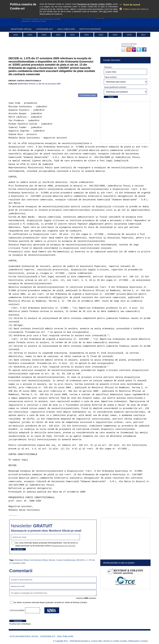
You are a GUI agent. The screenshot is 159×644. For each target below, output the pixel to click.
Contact (144, 641)
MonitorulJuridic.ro (82, 641)
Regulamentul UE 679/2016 (64, 546)
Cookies (124, 641)
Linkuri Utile (97, 641)
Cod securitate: (17, 610)
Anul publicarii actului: (115, 87)
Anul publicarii (66, 29)
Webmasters (134, 641)
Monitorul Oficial (22, 560)
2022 (72, 35)
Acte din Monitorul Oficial (24, 636)
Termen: (108, 67)
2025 (30, 35)
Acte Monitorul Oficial (39, 560)
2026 (16, 35)
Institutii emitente (90, 29)
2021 (87, 35)
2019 (115, 35)
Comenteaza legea (88, 95)
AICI (105, 12)
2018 (129, 35)
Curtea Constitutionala (66, 560)
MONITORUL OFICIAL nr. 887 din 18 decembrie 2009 (39, 84)
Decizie (52, 560)
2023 (58, 35)
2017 (143, 35)
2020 (101, 35)
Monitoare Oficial (21, 29)
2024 (44, 35)
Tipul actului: (111, 77)
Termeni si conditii (111, 641)
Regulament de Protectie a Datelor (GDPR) (95, 4)
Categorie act (45, 29)
